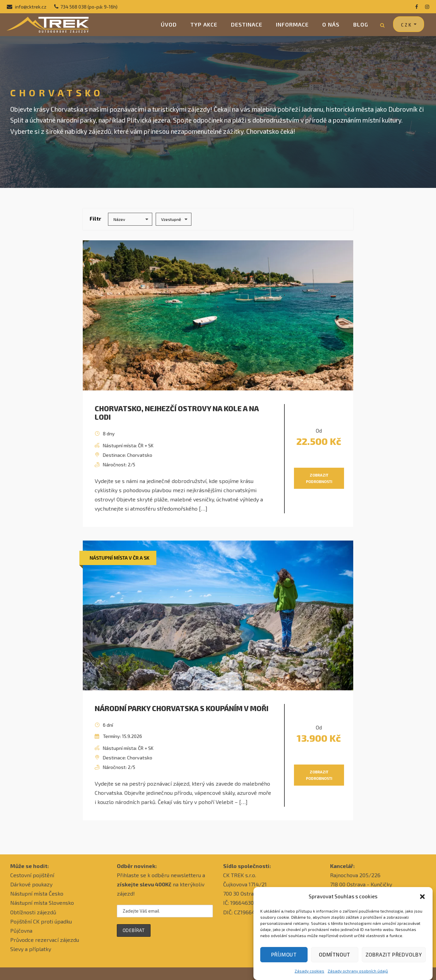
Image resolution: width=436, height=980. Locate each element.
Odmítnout (334, 960)
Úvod (169, 24)
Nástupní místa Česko (37, 893)
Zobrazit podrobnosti (319, 478)
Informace (292, 24)
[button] (422, 902)
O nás (331, 24)
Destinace (247, 24)
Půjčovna (21, 930)
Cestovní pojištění (32, 875)
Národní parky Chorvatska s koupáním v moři (182, 708)
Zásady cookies (309, 976)
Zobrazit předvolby (394, 960)
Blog (361, 24)
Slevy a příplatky (31, 949)
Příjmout (284, 960)
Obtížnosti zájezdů (33, 912)
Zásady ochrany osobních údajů (358, 976)
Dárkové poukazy (31, 884)
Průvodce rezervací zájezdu (45, 940)
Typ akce (204, 24)
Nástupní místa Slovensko (42, 903)
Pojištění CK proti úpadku (41, 921)
